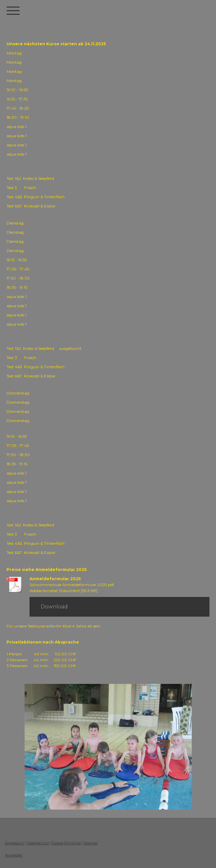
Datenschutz (38, 843)
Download (54, 607)
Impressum (15, 843)
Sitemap (91, 843)
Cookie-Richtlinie (66, 843)
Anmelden (14, 855)
